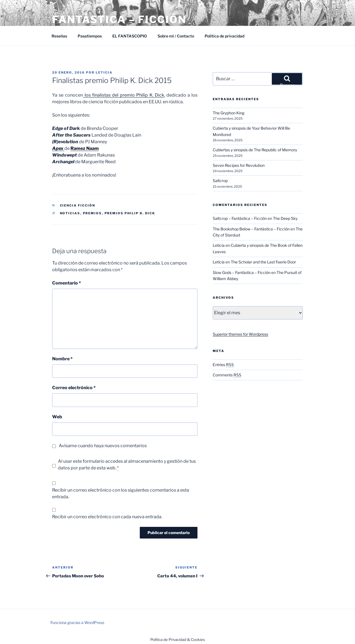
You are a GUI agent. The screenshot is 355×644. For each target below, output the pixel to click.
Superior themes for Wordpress (240, 334)
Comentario (67, 283)
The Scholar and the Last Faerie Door (263, 262)
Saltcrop (220, 181)
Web (57, 417)
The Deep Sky (285, 218)
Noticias (70, 213)
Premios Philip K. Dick (130, 213)
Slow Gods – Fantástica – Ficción (242, 272)
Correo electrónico (74, 388)
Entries (223, 365)
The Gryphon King (229, 113)
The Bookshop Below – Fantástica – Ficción (251, 229)
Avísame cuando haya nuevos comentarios (103, 446)
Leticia (104, 72)
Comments (227, 375)
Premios (92, 213)
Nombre (62, 359)
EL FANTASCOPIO (130, 36)
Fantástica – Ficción (119, 19)
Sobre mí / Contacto (176, 36)
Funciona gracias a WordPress (77, 622)
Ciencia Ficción (78, 205)
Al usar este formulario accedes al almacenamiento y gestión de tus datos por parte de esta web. (127, 465)
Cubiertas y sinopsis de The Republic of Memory (255, 150)
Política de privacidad (225, 36)
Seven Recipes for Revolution (239, 165)
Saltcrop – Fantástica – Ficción (240, 218)
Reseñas (59, 36)
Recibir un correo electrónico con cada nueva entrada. (107, 517)
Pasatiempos (90, 36)
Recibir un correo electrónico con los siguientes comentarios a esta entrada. (121, 493)
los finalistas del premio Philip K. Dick (123, 95)
